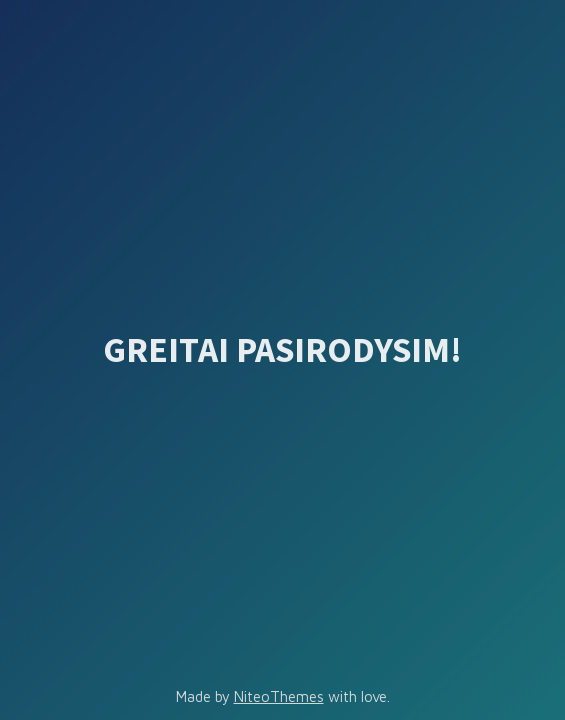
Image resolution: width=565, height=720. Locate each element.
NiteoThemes (279, 696)
